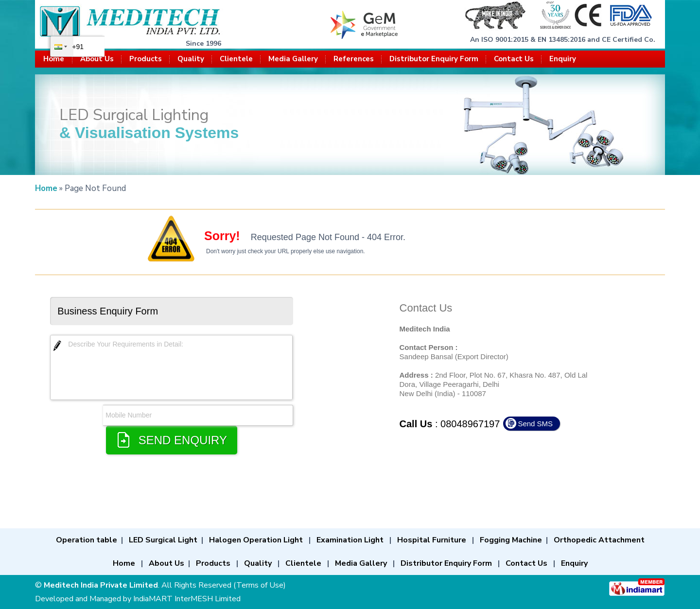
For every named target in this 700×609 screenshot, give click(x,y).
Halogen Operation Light (256, 540)
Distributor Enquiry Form (434, 59)
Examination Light (350, 540)
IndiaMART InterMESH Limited (187, 599)
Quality (191, 59)
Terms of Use (260, 585)
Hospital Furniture (432, 540)
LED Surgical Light (163, 540)
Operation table (87, 540)
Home (54, 59)
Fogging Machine (511, 540)
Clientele (236, 59)
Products (146, 59)
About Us (97, 59)
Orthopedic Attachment (599, 540)
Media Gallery (293, 59)
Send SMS (535, 424)
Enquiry (563, 59)
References (354, 59)
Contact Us (514, 59)
